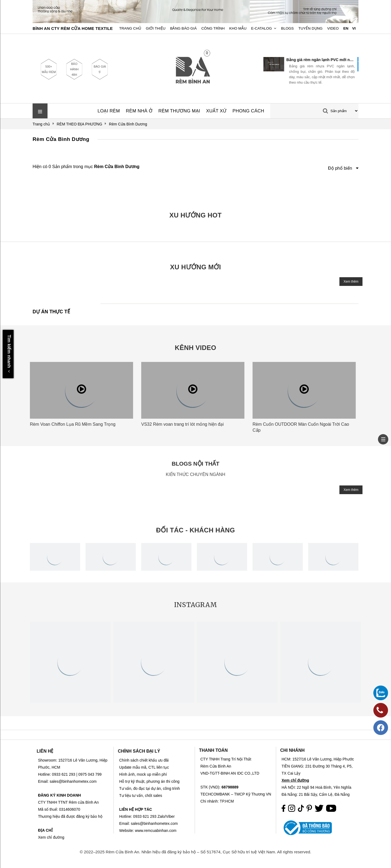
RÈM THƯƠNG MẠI (179, 111)
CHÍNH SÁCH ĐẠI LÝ (139, 751)
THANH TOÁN (213, 750)
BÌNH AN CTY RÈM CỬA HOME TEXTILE (73, 28)
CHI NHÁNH (292, 750)
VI (354, 28)
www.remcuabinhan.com (156, 831)
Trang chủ (130, 28)
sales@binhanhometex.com (154, 823)
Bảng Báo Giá (183, 28)
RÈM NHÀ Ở (139, 111)
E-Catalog (262, 28)
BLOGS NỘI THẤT (195, 464)
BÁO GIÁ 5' (100, 69)
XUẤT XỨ (216, 111)
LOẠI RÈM (109, 111)
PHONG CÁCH (248, 111)
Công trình (213, 28)
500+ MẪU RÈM (49, 69)
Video (333, 28)
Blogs (287, 28)
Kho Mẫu (238, 28)
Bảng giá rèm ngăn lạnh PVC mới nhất (323, 60)
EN (346, 28)
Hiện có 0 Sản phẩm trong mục (86, 167)
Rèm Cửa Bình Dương (61, 139)
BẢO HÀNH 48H (74, 69)
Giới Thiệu (156, 28)
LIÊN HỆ (45, 751)
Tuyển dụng (310, 28)
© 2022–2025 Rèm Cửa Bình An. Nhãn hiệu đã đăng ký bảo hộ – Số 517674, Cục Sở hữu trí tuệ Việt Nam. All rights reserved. (196, 852)
